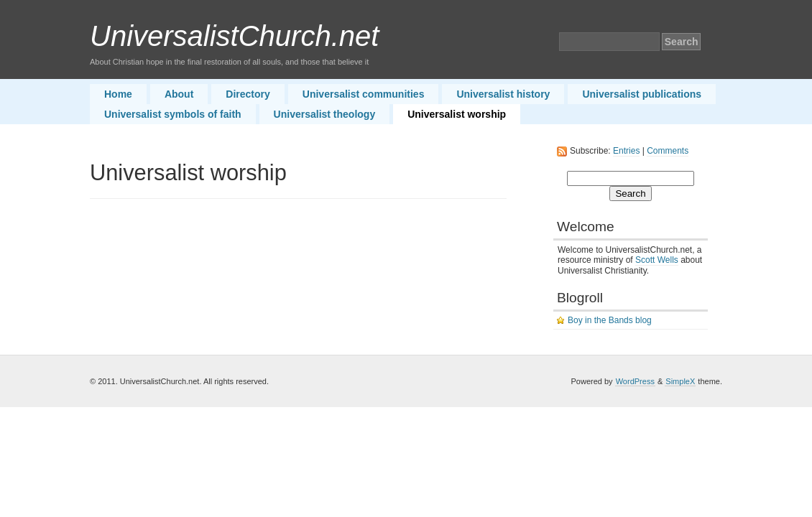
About (179, 94)
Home (118, 94)
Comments (668, 151)
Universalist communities (364, 94)
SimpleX (680, 381)
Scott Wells (657, 260)
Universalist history (503, 94)
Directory (248, 94)
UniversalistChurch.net (234, 36)
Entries (626, 151)
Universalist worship (457, 114)
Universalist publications (642, 94)
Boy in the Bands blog (610, 320)
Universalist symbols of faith (173, 114)
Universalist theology (325, 114)
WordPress (635, 381)
